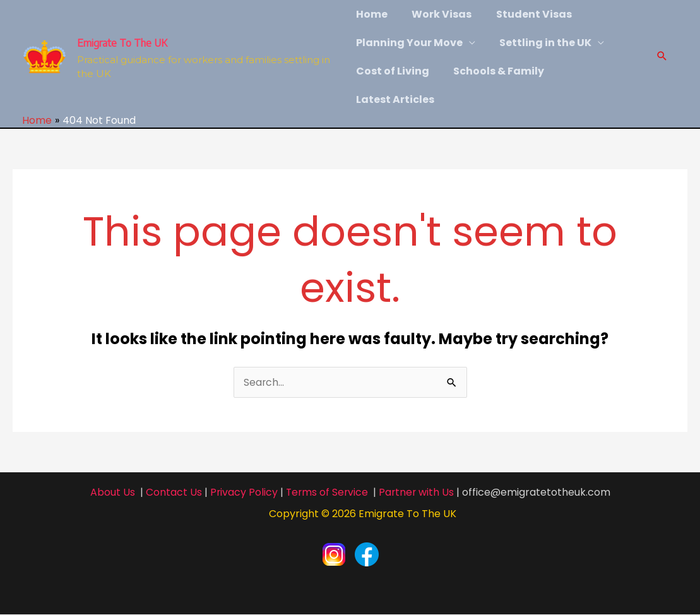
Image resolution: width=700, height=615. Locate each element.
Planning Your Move (409, 43)
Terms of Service (327, 492)
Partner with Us (418, 492)
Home (372, 14)
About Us (111, 492)
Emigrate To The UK (122, 43)
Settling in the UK (542, 43)
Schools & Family (495, 71)
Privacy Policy (242, 492)
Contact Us (172, 492)
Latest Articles (395, 99)
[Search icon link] (662, 57)
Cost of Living (393, 71)
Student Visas (526, 14)
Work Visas (438, 14)
